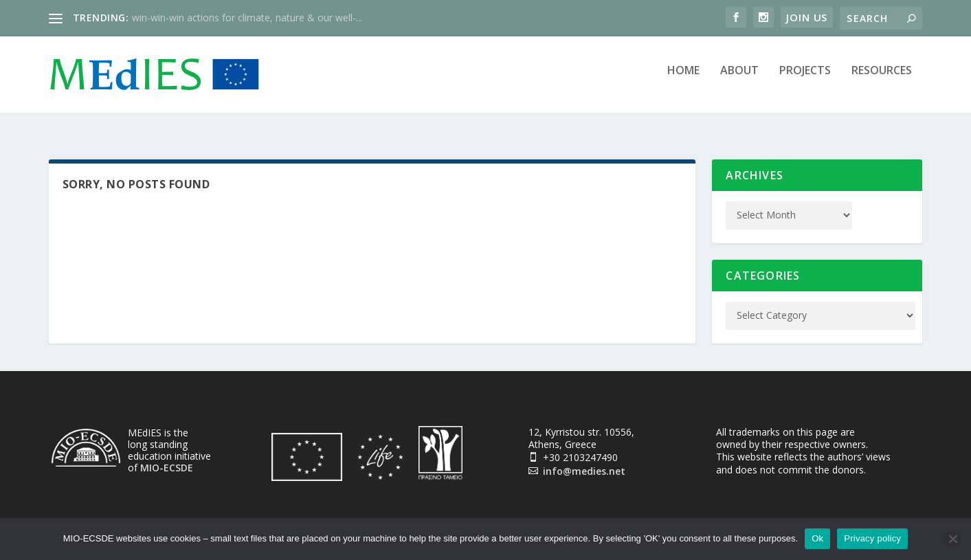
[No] (952, 539)
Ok (817, 538)
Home (683, 80)
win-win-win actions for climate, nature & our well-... (247, 18)
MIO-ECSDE (167, 457)
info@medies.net (584, 461)
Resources (882, 80)
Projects (805, 80)
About (739, 80)
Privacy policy (872, 538)
